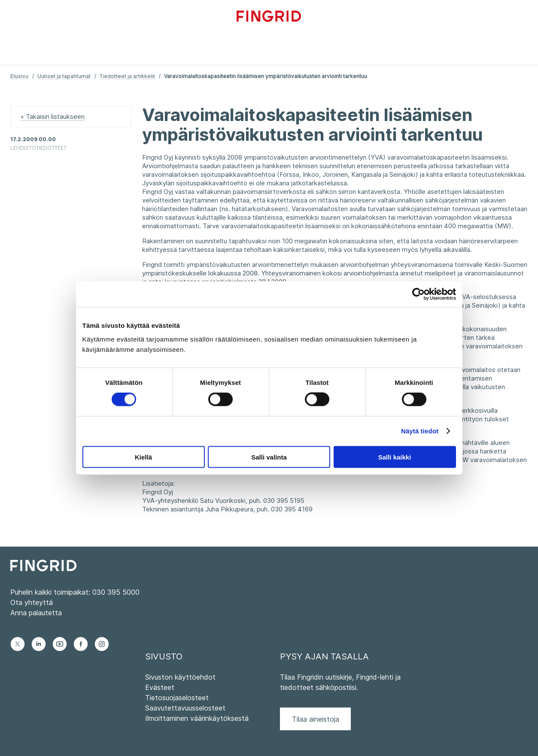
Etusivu (19, 76)
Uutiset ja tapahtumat (64, 76)
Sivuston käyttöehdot (180, 677)
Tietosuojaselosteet (177, 698)
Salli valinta (269, 457)
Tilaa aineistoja (316, 719)
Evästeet (160, 687)
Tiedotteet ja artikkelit (127, 76)
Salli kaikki (395, 457)
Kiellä (143, 457)
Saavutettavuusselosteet (185, 708)
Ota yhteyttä (32, 602)
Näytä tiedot (420, 431)
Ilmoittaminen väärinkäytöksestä (197, 718)
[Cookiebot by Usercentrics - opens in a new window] (418, 294)
